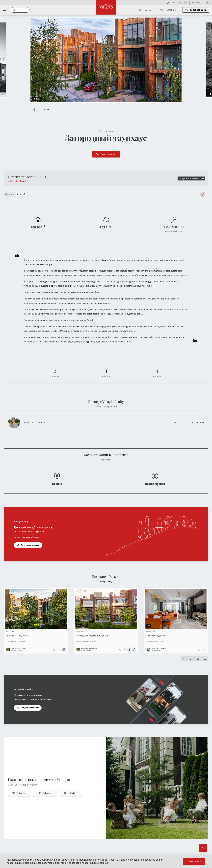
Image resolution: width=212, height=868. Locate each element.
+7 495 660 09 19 (196, 422)
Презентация (40, 109)
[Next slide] (180, 109)
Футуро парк (106, 131)
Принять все (194, 862)
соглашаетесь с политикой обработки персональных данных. (73, 863)
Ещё (22, 194)
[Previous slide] (172, 109)
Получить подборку (192, 178)
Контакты (196, 3)
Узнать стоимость (106, 154)
